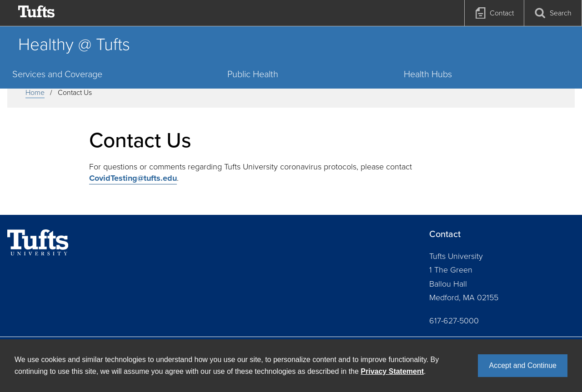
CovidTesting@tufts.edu (133, 178)
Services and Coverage (57, 74)
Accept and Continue (523, 365)
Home (35, 92)
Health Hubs (428, 74)
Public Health (253, 74)
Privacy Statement (392, 371)
